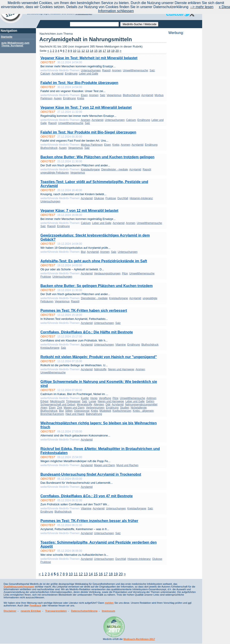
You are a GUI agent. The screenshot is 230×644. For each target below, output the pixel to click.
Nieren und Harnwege (121, 369)
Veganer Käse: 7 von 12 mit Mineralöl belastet (79, 211)
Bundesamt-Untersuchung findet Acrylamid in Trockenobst (91, 474)
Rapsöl (106, 70)
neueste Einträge (31, 611)
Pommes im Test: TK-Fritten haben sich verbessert (84, 311)
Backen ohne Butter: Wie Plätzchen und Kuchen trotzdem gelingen (97, 157)
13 (87, 51)
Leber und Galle (88, 74)
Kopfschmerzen (122, 411)
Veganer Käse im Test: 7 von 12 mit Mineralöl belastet (86, 107)
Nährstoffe (100, 369)
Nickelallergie (139, 408)
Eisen (84, 95)
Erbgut (44, 401)
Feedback (35, 606)
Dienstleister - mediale (115, 169)
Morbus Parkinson (92, 145)
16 (100, 51)
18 (109, 51)
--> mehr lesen (202, 7)
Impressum (108, 611)
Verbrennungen (95, 408)
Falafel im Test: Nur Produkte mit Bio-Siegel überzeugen (88, 132)
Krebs (81, 98)
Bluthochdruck (131, 95)
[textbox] (94, 24)
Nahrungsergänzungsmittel (141, 404)
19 (113, 51)
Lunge (92, 401)
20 (117, 51)
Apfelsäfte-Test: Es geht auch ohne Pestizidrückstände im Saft (94, 261)
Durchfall (123, 198)
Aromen (117, 70)
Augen (58, 98)
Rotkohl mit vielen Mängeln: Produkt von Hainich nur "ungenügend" (99, 357)
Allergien (99, 404)
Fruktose (111, 198)
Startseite (7, 37)
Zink (60, 408)
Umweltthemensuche (135, 70)
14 (92, 51)
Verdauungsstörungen (107, 273)
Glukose (99, 198)
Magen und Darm (74, 408)
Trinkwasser (73, 401)
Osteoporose (82, 411)
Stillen (69, 411)
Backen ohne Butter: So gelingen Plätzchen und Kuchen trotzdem (97, 286)
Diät (108, 404)
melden (109, 603)
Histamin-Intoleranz (141, 198)
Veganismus (114, 95)
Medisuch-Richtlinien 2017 (139, 639)
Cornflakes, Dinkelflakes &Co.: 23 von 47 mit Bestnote (87, 496)
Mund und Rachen (127, 465)
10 (75, 51)
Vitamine (121, 345)
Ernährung (71, 74)
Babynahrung (94, 414)
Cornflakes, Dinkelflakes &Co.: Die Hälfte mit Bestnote (87, 332)
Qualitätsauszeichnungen (19, 587)
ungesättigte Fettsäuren (55, 173)
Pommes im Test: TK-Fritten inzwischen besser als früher (89, 521)
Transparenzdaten (56, 611)
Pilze (125, 273)
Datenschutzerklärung (84, 611)
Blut (83, 252)
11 (79, 51)
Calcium (45, 74)
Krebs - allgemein (143, 411)
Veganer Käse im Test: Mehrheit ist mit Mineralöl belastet (89, 58)
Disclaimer (10, 611)
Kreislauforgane (90, 169)
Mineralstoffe (84, 404)
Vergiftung (105, 398)
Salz (152, 70)
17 (104, 51)
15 (96, 51)
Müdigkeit (105, 411)
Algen (44, 408)
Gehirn (150, 401)
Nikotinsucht (57, 401)
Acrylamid (57, 74)
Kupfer (85, 398)
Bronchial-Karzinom (52, 414)
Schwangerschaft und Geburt (58, 404)
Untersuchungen (91, 70)
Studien (125, 408)
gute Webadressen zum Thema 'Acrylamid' (15, 44)
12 (83, 51)
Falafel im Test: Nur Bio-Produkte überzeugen (79, 83)
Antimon (151, 398)
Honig (94, 398)
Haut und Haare (75, 414)
